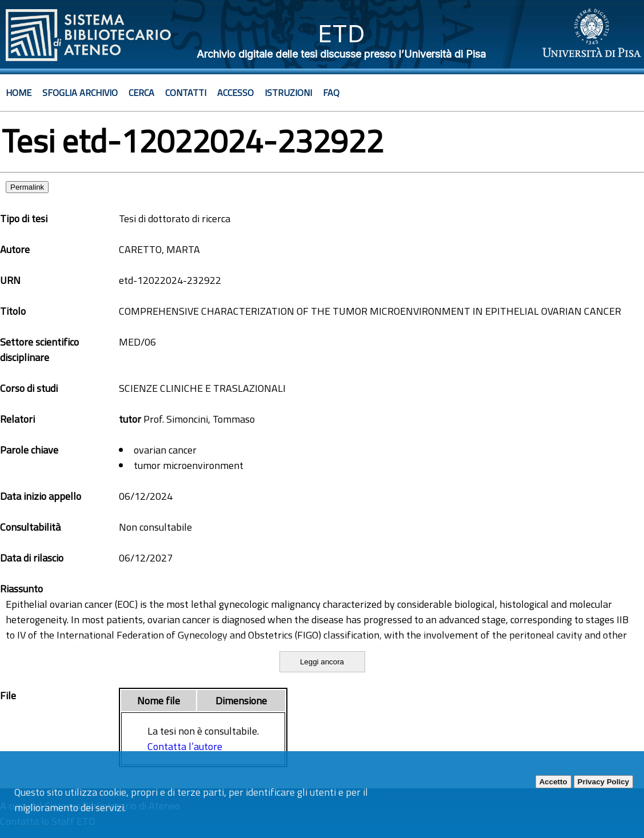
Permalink (27, 187)
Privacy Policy (603, 782)
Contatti (186, 93)
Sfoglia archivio (80, 93)
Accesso (235, 93)
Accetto (553, 782)
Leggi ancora (322, 662)
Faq (331, 93)
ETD (341, 33)
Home (19, 93)
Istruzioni (288, 93)
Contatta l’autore (185, 746)
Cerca (141, 93)
